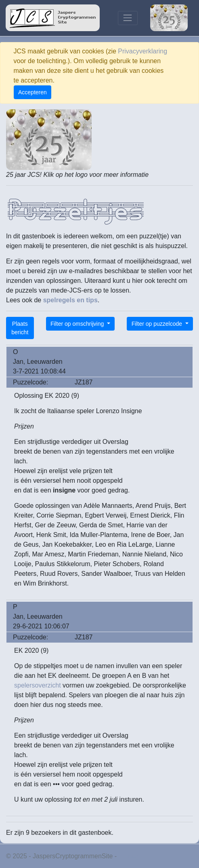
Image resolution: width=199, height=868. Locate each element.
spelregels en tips (70, 300)
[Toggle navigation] (128, 18)
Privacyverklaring (142, 51)
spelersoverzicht (38, 685)
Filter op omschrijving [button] (78, 324)
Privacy (129, 856)
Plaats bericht (20, 328)
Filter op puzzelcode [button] (158, 324)
